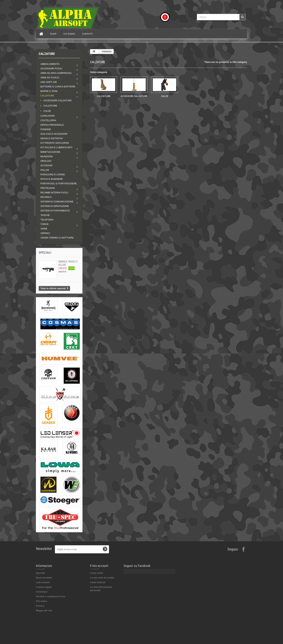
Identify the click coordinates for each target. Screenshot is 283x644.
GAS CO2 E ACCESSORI (54, 134)
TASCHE (45, 215)
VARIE (44, 229)
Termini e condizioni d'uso (51, 596)
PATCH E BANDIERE (52, 179)
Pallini (45, 170)
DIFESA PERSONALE (52, 125)
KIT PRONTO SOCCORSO (55, 143)
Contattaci (42, 592)
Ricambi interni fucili (54, 193)
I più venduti (43, 582)
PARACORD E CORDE (53, 174)
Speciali (45, 252)
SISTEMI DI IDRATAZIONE (55, 206)
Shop (53, 34)
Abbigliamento (50, 64)
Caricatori (48, 116)
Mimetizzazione (50, 152)
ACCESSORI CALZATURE (57, 100)
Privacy (40, 606)
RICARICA (46, 197)
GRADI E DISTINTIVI (52, 138)
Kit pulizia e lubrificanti (56, 147)
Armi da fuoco (50, 78)
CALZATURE (50, 106)
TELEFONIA (47, 220)
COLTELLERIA (48, 120)
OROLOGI (46, 161)
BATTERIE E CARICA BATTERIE (58, 87)
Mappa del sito (44, 611)
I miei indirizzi (98, 582)
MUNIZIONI (47, 156)
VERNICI (45, 233)
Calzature (47, 96)
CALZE (47, 111)
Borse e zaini (49, 91)
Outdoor (46, 165)
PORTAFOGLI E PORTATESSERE (59, 184)
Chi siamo (69, 34)
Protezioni (48, 188)
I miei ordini (97, 573)
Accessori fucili (51, 69)
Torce (44, 224)
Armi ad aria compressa (56, 73)
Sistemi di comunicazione (57, 202)
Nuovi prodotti (44, 578)
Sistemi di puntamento (55, 211)
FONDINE (46, 129)
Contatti (88, 34)
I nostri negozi (44, 587)
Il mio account (99, 566)
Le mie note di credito (102, 578)
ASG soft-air (49, 82)
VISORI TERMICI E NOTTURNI (57, 238)
